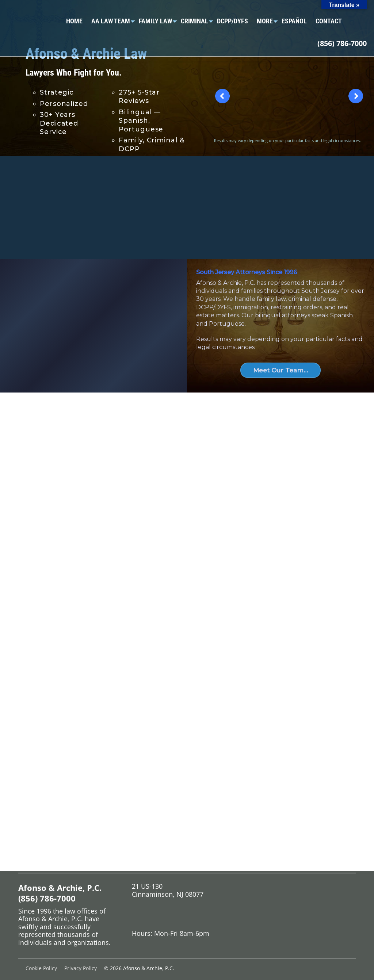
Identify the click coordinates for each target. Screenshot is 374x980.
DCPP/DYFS (232, 21)
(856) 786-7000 (342, 43)
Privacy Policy (81, 968)
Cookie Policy (41, 968)
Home (74, 21)
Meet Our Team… (281, 370)
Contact (329, 21)
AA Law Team (111, 21)
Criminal (194, 21)
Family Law (155, 21)
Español (294, 21)
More (265, 21)
